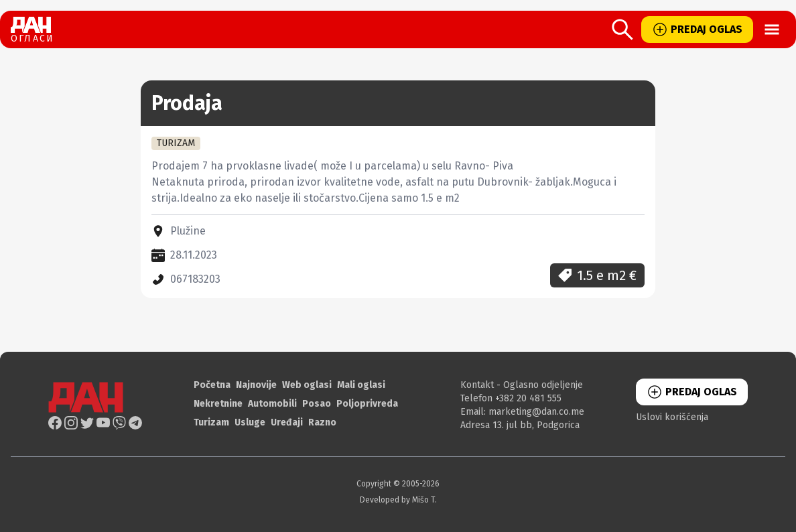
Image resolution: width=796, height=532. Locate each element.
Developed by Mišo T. (398, 500)
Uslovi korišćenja (672, 417)
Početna (212, 385)
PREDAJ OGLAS (697, 29)
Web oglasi (307, 385)
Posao (317, 404)
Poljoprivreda (367, 404)
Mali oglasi (361, 385)
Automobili (272, 404)
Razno (322, 422)
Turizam (211, 422)
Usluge (250, 422)
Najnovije (256, 385)
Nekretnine (218, 404)
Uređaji (287, 422)
